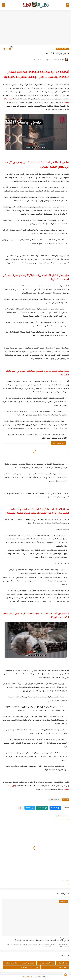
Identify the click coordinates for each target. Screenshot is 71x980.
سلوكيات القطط (12, 963)
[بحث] (3, 5)
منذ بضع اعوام (63, 938)
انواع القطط (63, 963)
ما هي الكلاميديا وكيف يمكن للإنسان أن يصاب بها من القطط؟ (42, 940)
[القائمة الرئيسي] (68, 5)
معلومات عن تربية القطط (30, 967)
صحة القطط (63, 967)
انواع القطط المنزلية (47, 963)
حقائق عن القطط (62, 49)
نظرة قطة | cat (27, 977)
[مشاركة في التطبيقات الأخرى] (21, 808)
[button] (55, 808)
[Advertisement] (35, 28)
